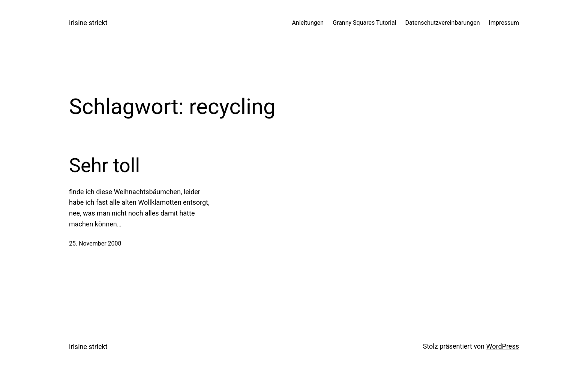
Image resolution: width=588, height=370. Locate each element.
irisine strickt (88, 23)
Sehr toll (104, 166)
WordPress (503, 346)
